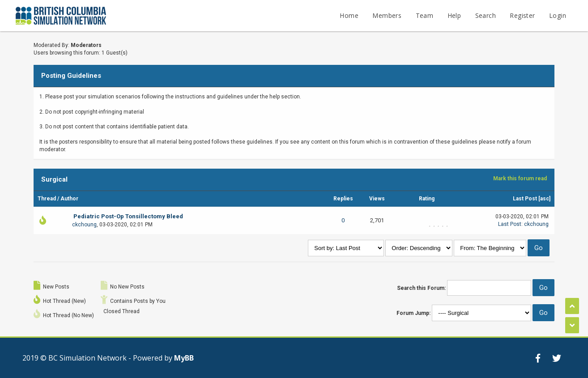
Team (425, 15)
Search (486, 15)
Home (349, 15)
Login (558, 15)
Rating (427, 199)
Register (522, 15)
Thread (47, 199)
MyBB (184, 358)
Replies (343, 199)
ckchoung (84, 225)
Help (454, 15)
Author (69, 199)
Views (377, 199)
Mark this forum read (520, 178)
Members (387, 15)
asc (545, 199)
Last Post (525, 199)
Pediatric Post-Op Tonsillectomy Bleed (128, 216)
